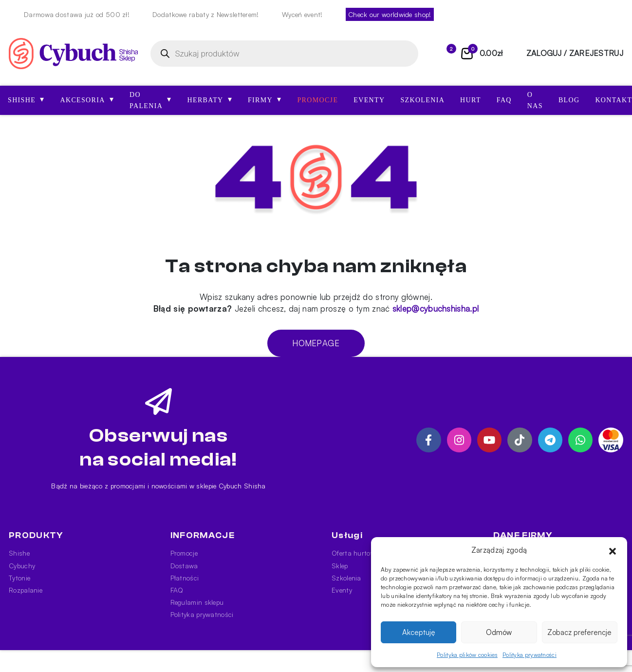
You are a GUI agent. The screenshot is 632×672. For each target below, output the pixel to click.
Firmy (265, 99)
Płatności (185, 578)
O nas (535, 101)
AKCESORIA (87, 99)
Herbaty (210, 99)
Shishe (19, 553)
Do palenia (150, 101)
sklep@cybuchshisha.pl (436, 308)
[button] (613, 550)
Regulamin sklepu (197, 602)
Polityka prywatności (530, 655)
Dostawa (184, 566)
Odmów (499, 632)
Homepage (316, 343)
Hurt (471, 100)
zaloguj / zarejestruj (575, 53)
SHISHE (26, 99)
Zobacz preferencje (579, 632)
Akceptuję (419, 632)
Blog (569, 100)
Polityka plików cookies (467, 655)
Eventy (369, 100)
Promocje (317, 100)
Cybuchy (22, 566)
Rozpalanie (26, 590)
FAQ (504, 100)
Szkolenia (422, 100)
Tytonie (19, 578)
